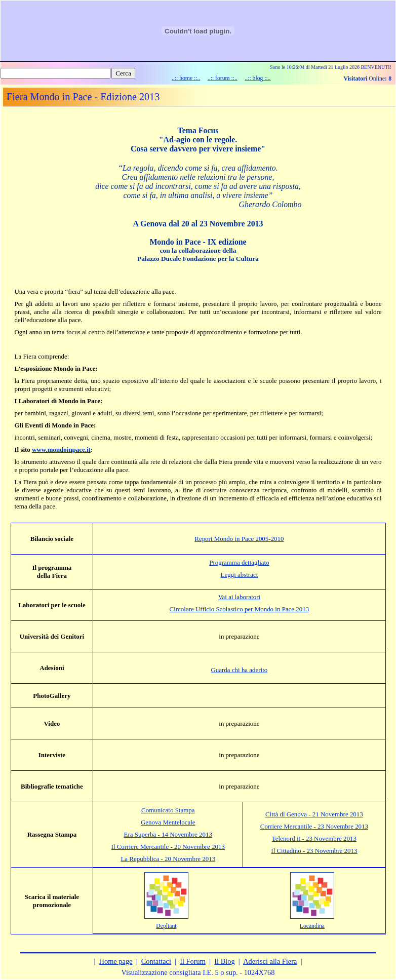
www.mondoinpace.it (61, 449)
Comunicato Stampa (168, 810)
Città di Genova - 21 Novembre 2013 (314, 814)
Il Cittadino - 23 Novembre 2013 (314, 851)
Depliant (166, 926)
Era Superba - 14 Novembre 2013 (168, 834)
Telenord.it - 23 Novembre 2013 (314, 838)
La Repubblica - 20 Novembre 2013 (168, 859)
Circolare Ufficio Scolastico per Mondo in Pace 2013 (240, 609)
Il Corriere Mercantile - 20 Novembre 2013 (168, 847)
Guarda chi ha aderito (239, 670)
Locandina (312, 926)
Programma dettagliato (239, 562)
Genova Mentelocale (168, 822)
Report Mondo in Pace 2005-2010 (239, 539)
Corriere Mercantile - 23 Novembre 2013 (314, 826)
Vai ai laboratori (239, 597)
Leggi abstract (240, 575)
